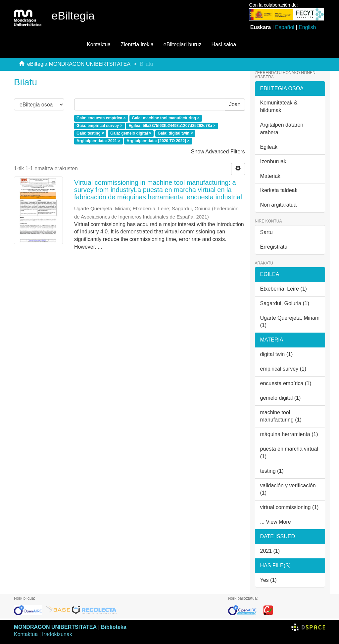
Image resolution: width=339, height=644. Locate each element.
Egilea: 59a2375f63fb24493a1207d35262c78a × (172, 126)
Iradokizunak (57, 634)
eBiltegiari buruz (183, 44)
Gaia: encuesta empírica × (101, 118)
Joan (235, 104)
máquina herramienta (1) (289, 434)
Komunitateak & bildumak (279, 106)
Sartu (266, 232)
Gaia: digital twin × (175, 134)
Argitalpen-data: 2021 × (98, 141)
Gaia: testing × (90, 134)
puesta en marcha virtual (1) (289, 453)
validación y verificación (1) (288, 489)
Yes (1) (268, 580)
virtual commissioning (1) (290, 507)
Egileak (269, 147)
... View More (276, 522)
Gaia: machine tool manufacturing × (166, 118)
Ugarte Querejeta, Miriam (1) (290, 322)
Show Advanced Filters (218, 152)
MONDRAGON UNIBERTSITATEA (55, 627)
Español (285, 27)
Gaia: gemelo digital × (131, 134)
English (307, 27)
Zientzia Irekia (137, 44)
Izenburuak (273, 161)
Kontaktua (99, 44)
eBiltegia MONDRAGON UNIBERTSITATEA (79, 64)
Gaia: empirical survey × (99, 126)
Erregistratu (274, 247)
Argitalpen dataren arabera (282, 129)
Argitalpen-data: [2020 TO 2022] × (158, 141)
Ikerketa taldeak (279, 190)
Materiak (270, 176)
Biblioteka (114, 627)
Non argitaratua (278, 205)
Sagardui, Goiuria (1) (285, 303)
